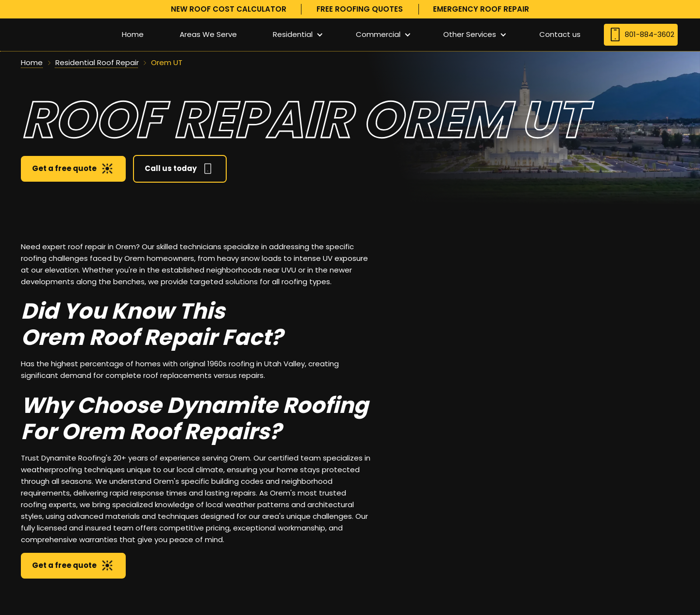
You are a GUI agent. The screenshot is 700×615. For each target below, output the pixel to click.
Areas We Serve (208, 34)
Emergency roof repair (481, 9)
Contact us (560, 34)
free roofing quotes (360, 9)
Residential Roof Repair (97, 62)
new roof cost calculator (229, 9)
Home (133, 34)
